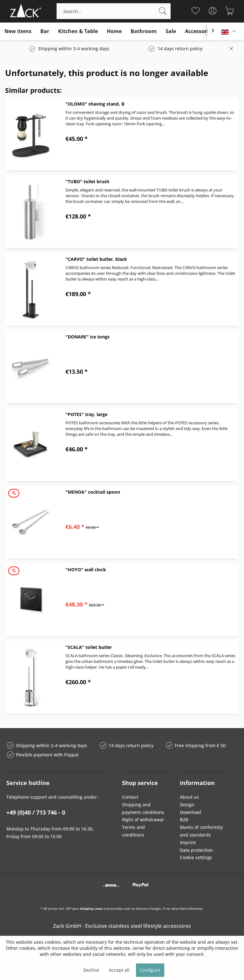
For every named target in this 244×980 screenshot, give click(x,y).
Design (187, 805)
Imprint (188, 842)
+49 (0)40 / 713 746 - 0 (36, 812)
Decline (91, 970)
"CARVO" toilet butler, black (96, 259)
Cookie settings (196, 857)
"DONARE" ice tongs (88, 337)
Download (190, 812)
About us (189, 797)
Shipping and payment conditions (143, 808)
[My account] (213, 11)
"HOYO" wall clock (86, 570)
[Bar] (45, 31)
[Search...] (114, 11)
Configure (150, 970)
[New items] (18, 31)
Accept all (119, 970)
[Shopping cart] (230, 11)
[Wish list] (196, 11)
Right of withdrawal (143, 820)
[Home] (114, 31)
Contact (130, 797)
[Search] (163, 11)
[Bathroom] (144, 31)
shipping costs (91, 908)
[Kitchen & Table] (78, 31)
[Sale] (171, 31)
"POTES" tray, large (86, 414)
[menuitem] (114, 11)
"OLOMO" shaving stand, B (95, 104)
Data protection (196, 850)
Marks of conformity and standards (201, 831)
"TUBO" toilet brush (87, 181)
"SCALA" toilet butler (89, 647)
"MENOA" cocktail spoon (93, 492)
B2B (184, 820)
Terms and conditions (133, 831)
